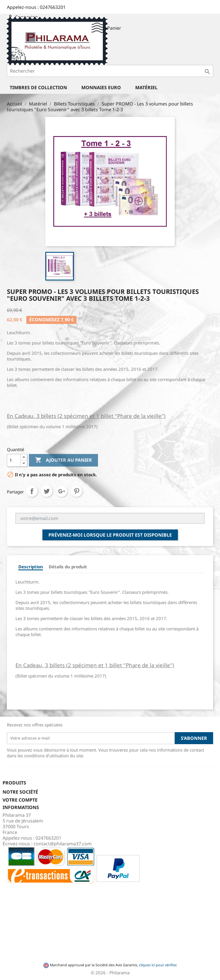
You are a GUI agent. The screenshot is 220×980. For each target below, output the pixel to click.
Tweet (47, 491)
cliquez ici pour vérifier (158, 965)
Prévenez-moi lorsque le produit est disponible (110, 535)
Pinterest (76, 491)
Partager (32, 491)
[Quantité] (14, 460)
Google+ (62, 491)
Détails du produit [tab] (68, 567)
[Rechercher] (110, 71)
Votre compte (20, 800)
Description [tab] (31, 567)
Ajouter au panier (63, 460)
